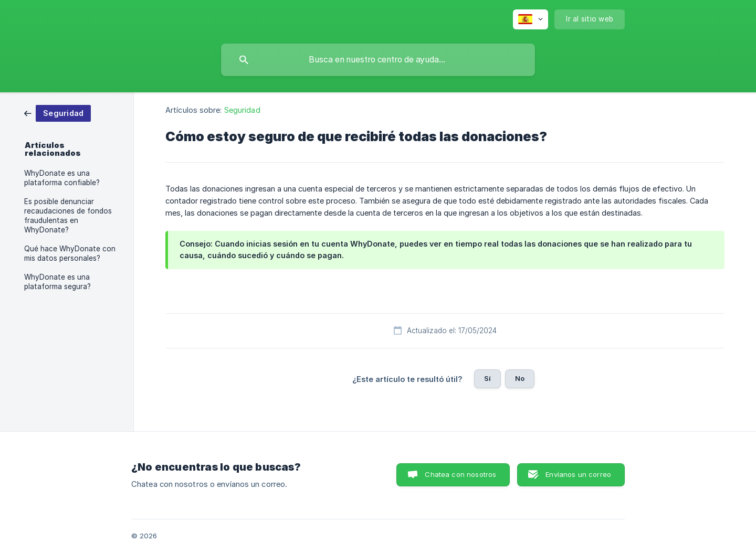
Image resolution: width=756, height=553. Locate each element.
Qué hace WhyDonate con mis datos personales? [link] (70, 253)
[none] (531, 19)
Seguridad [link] (242, 110)
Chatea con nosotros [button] (460, 474)
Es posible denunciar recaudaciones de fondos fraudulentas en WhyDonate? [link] (68, 216)
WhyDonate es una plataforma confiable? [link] (62, 178)
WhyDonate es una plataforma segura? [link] (57, 282)
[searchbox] (378, 60)
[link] (57, 113)
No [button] (520, 378)
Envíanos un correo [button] (578, 474)
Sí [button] (487, 378)
